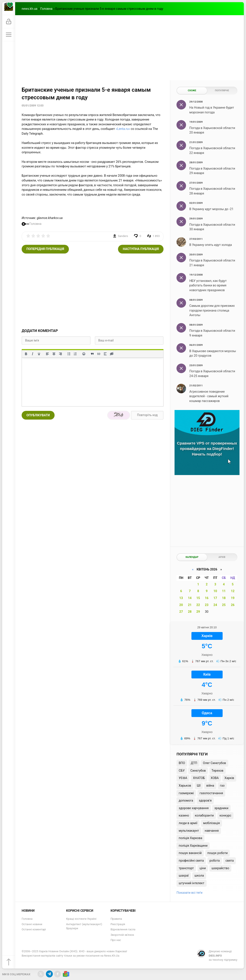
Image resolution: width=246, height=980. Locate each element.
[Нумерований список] (75, 354)
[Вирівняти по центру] (54, 354)
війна (210, 786)
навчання (212, 831)
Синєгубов (198, 771)
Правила (116, 919)
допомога (186, 801)
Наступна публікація (141, 249)
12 (233, 591)
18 (224, 598)
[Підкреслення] (39, 354)
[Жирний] (26, 354)
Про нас (116, 940)
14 (190, 598)
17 (215, 598)
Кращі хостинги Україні (81, 919)
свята (230, 861)
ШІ (199, 786)
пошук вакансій (190, 853)
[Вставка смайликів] (84, 354)
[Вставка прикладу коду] (99, 354)
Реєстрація (118, 924)
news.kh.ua (29, 9)
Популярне (222, 91)
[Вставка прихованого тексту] (112, 354)
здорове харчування (194, 808)
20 (181, 605)
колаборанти (204, 816)
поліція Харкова (190, 838)
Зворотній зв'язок (122, 935)
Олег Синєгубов (214, 763)
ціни (203, 868)
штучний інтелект (191, 883)
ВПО (182, 763)
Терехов (218, 771)
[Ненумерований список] (69, 354)
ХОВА (215, 778)
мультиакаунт (189, 831)
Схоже (192, 91)
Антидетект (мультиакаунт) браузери (84, 926)
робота (215, 861)
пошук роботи (218, 853)
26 (233, 605)
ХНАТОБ (199, 778)
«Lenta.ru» (123, 129)
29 (198, 612)
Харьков (185, 786)
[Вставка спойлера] (105, 354)
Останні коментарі (34, 929)
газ (222, 786)
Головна (46, 9)
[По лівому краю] (47, 354)
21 (190, 605)
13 (181, 598)
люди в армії (188, 823)
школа (199, 876)
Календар (192, 557)
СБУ (182, 771)
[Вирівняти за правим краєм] (60, 354)
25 (224, 605)
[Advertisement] (129, 48)
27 (181, 612)
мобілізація (211, 823)
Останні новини (32, 924)
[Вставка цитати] (92, 354)
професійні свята (191, 861)
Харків (229, 778)
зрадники (221, 808)
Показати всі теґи (189, 893)
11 (224, 591)
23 (207, 605)
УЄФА (183, 778)
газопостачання (211, 793)
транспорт (186, 868)
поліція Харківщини (193, 846)
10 (215, 591)
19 (233, 598)
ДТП (194, 763)
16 (207, 598)
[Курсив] (32, 354)
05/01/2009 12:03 (33, 106)
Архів (222, 557)
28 (190, 612)
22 (198, 605)
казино (184, 816)
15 (198, 598)
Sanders (123, 236)
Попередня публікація (45, 249)
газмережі (186, 793)
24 (215, 605)
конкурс (225, 816)
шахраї (184, 876)
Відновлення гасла (123, 929)
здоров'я (205, 801)
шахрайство (220, 868)
